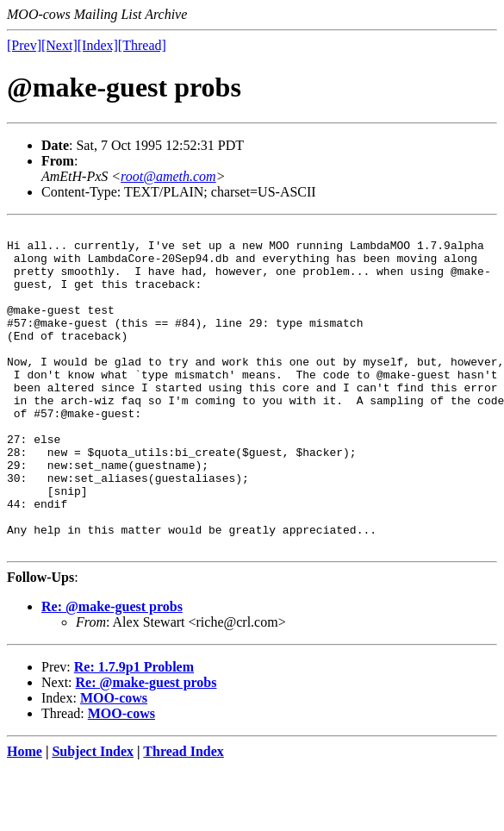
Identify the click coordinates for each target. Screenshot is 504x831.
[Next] (59, 45)
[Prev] (24, 45)
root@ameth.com (168, 176)
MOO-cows (114, 762)
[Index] (98, 45)
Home (25, 816)
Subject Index (93, 816)
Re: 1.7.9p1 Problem (134, 731)
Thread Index (184, 816)
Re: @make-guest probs (112, 671)
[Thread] (142, 45)
